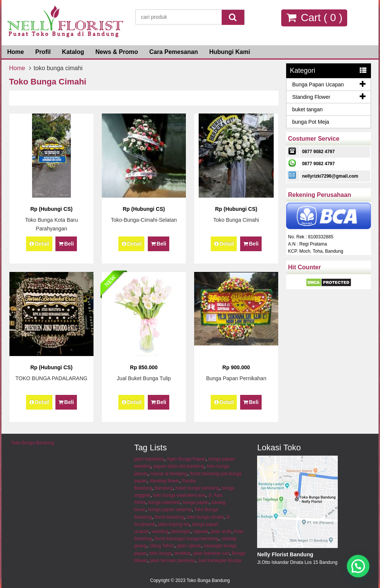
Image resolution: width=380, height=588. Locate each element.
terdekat (182, 553)
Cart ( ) (314, 18)
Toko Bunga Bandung (33, 443)
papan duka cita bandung (179, 466)
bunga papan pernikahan (236, 378)
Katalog (73, 52)
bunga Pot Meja (311, 122)
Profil (43, 52)
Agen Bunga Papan (186, 459)
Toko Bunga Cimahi (236, 220)
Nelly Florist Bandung (285, 554)
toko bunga (160, 553)
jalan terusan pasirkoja (173, 560)
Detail (39, 244)
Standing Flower (311, 97)
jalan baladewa (149, 459)
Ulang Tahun (162, 546)
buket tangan (307, 109)
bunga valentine (164, 502)
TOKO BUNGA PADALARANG (51, 378)
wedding (160, 531)
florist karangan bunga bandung (186, 539)
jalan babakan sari (211, 553)
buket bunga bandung (197, 488)
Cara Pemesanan (174, 52)
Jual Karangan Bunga (219, 560)
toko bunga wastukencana (179, 495)
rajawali (201, 531)
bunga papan (196, 502)
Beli (66, 244)
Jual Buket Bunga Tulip (144, 378)
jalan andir (221, 531)
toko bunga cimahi (205, 517)
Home (15, 52)
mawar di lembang (169, 474)
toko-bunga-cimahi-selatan (144, 220)
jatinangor (181, 531)
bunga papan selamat (170, 510)
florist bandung (169, 517)
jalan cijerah (189, 546)
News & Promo (117, 52)
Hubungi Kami (230, 52)
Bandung (164, 488)
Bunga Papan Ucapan (318, 84)
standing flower (164, 481)
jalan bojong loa (174, 524)
